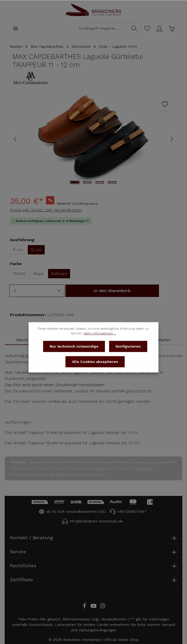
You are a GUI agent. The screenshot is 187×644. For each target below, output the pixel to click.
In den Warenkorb (112, 291)
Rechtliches (23, 566)
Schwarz (59, 273)
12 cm (36, 250)
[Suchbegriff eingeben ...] (102, 29)
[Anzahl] (37, 291)
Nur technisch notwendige (74, 354)
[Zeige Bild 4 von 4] (112, 182)
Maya (38, 273)
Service (18, 552)
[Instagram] (103, 607)
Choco (19, 273)
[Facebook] (85, 607)
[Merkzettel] (147, 28)
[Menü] (15, 28)
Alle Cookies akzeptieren (95, 369)
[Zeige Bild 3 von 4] (100, 182)
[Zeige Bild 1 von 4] (75, 182)
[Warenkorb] (172, 28)
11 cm (18, 250)
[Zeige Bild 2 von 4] (87, 182)
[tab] (161, 340)
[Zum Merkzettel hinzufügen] (165, 104)
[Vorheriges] (15, 139)
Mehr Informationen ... (100, 341)
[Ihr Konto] (159, 28)
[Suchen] (134, 29)
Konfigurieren (128, 354)
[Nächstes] (171, 139)
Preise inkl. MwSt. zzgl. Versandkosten (46, 210)
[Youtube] (94, 607)
